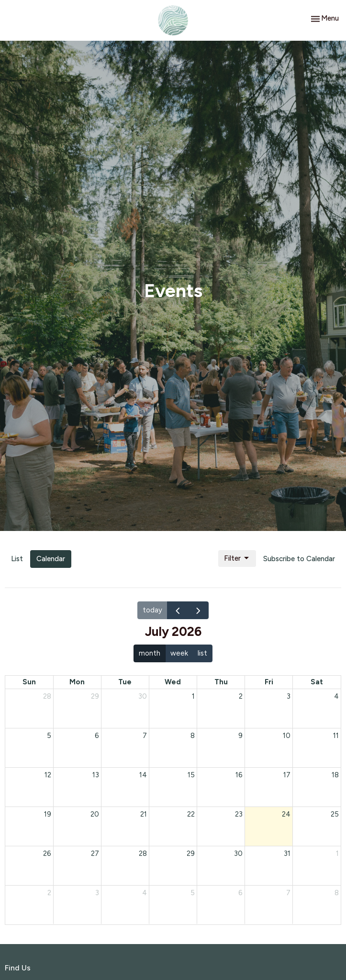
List (17, 559)
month (150, 653)
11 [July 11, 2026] (336, 736)
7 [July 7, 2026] (145, 736)
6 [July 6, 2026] (97, 736)
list (202, 653)
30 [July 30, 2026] (238, 853)
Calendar (51, 559)
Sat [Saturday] (317, 682)
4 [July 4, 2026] (336, 696)
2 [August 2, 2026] (49, 893)
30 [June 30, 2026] (143, 696)
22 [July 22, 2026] (191, 814)
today (152, 610)
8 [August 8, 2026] (337, 893)
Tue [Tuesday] (125, 682)
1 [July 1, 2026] (193, 696)
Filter (237, 558)
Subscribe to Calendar (299, 559)
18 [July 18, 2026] (335, 775)
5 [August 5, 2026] (193, 893)
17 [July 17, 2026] (287, 775)
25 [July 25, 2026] (335, 814)
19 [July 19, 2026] (48, 814)
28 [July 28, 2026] (143, 853)
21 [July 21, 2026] (144, 814)
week (179, 653)
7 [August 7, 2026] (288, 893)
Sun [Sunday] (29, 682)
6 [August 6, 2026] (240, 893)
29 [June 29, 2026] (95, 696)
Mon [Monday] (77, 682)
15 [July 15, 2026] (191, 775)
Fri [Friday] (269, 682)
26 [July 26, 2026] (47, 853)
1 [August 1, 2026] (337, 853)
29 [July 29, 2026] (191, 853)
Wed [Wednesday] (173, 682)
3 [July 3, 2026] (289, 696)
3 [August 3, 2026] (97, 893)
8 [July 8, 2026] (193, 736)
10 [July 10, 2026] (287, 736)
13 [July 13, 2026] (96, 775)
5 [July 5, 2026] (49, 736)
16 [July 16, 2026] (239, 775)
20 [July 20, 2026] (95, 814)
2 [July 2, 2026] (241, 696)
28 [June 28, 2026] (47, 696)
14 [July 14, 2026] (143, 775)
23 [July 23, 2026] (239, 814)
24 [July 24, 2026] (286, 814)
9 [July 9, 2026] (240, 736)
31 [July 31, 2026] (287, 853)
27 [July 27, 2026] (95, 853)
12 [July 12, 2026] (48, 775)
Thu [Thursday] (221, 682)
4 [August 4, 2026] (145, 893)
